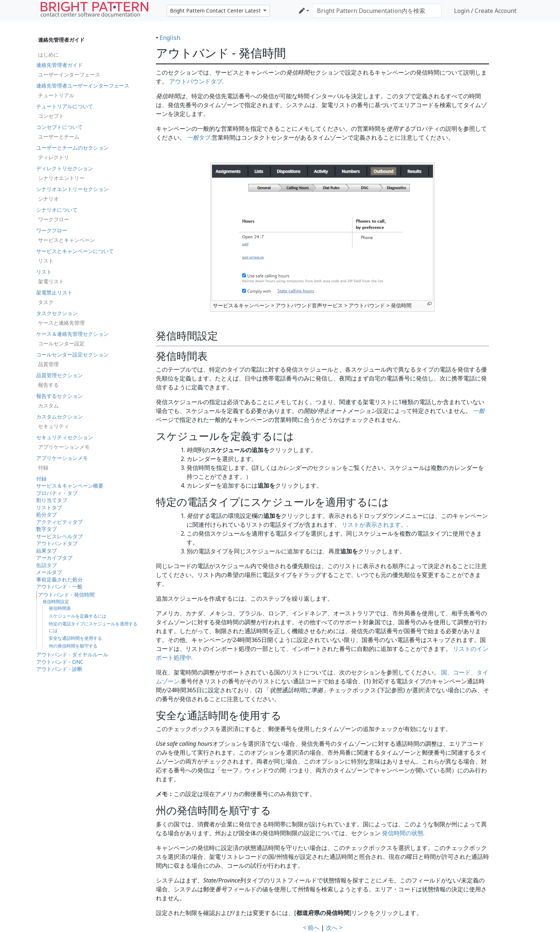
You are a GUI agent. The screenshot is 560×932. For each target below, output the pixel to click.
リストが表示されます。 (374, 525)
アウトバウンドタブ (196, 81)
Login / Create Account (485, 11)
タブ (199, 137)
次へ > (334, 928)
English (170, 38)
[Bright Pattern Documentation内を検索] (377, 11)
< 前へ (311, 928)
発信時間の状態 (403, 833)
